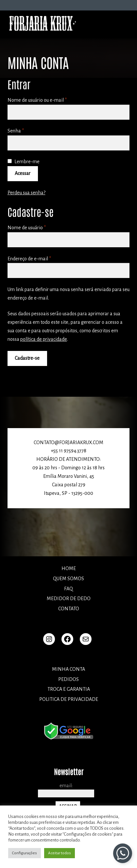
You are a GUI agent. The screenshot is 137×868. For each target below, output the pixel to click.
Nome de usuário (39, 227)
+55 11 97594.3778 (68, 451)
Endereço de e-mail (41, 258)
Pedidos (68, 679)
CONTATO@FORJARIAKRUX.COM (68, 443)
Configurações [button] (25, 853)
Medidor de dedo (69, 599)
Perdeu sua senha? (26, 193)
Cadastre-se (27, 358)
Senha (28, 130)
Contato (69, 609)
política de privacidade (44, 339)
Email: (66, 786)
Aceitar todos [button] (60, 853)
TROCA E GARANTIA (69, 689)
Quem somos (68, 579)
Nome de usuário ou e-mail (49, 99)
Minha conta (68, 669)
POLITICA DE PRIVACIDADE (69, 699)
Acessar (23, 173)
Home (69, 568)
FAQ (68, 589)
